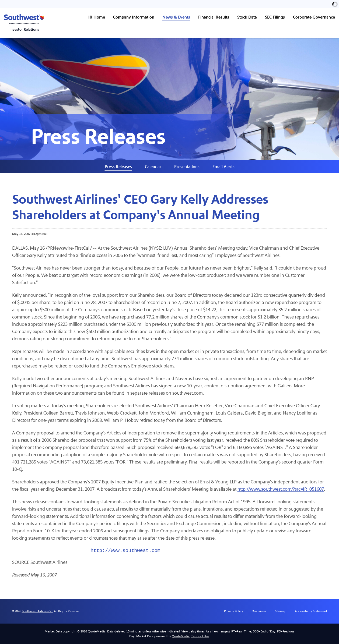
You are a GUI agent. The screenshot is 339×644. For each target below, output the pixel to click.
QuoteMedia (97, 631)
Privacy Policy (234, 611)
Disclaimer (259, 611)
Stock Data (247, 17)
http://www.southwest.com (125, 551)
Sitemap (281, 611)
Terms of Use (200, 636)
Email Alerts (223, 167)
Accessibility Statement (311, 611)
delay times (197, 631)
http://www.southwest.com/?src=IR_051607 (281, 489)
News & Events (176, 17)
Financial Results (214, 17)
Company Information (134, 17)
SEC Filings (275, 17)
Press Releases (118, 167)
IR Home (97, 17)
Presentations (187, 167)
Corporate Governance (314, 17)
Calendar (153, 167)
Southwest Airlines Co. (37, 611)
